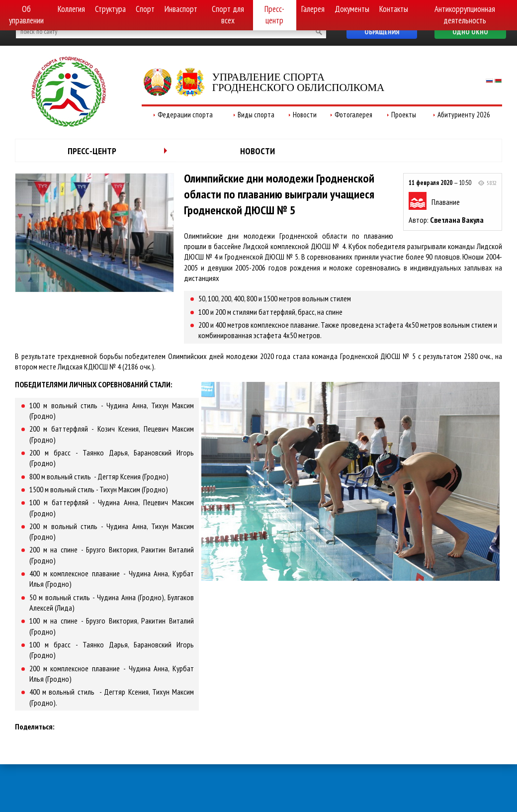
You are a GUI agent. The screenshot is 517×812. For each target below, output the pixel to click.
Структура (110, 9)
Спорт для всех (228, 15)
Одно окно (470, 32)
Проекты (404, 115)
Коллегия (71, 9)
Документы (352, 9)
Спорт (145, 9)
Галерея (313, 9)
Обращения (382, 32)
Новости (305, 115)
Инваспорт (181, 9)
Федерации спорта (185, 115)
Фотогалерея (353, 115)
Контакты (394, 9)
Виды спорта (256, 115)
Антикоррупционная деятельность (465, 15)
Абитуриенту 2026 (464, 115)
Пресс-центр (274, 15)
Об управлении (26, 15)
